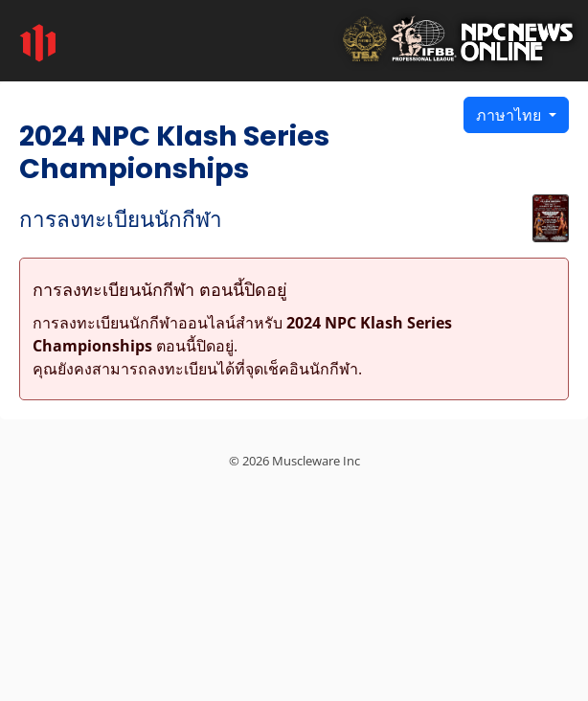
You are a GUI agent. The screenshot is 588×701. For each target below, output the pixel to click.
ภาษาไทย (510, 115)
